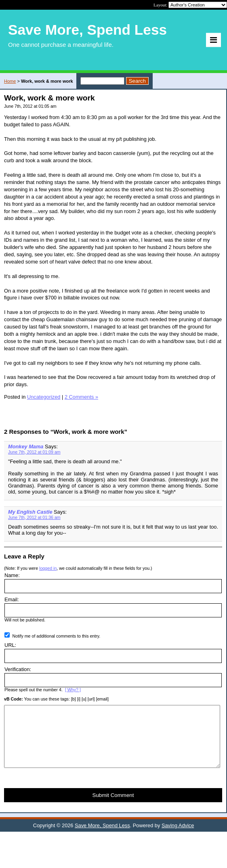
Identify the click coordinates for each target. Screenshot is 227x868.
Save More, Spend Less (102, 838)
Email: (12, 599)
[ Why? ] (73, 690)
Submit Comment (113, 807)
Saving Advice (178, 838)
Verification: (18, 669)
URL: (10, 645)
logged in (48, 568)
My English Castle (30, 512)
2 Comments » (81, 397)
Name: (12, 575)
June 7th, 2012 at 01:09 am (34, 452)
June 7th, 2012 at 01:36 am (34, 517)
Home (10, 81)
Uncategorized (44, 397)
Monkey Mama (26, 447)
